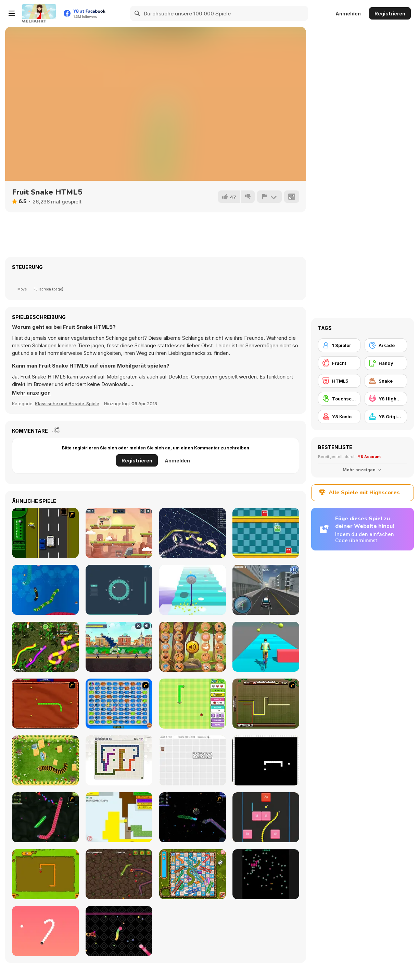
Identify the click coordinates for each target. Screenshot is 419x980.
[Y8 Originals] (386, 417)
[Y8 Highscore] (386, 399)
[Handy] (386, 363)
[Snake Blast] (119, 931)
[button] (31, 393)
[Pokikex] (45, 760)
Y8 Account (369, 457)
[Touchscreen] (339, 399)
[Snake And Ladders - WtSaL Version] (119, 704)
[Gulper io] (193, 533)
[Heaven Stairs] (193, 590)
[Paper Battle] (119, 817)
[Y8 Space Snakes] (193, 817)
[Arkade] (386, 345)
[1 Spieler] (339, 345)
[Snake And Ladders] (193, 874)
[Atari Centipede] (266, 874)
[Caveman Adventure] (119, 533)
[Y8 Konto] (339, 417)
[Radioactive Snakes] (45, 704)
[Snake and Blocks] (266, 817)
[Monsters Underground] (119, 647)
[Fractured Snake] (266, 760)
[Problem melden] (269, 197)
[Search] (138, 13)
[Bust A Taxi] (45, 533)
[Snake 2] (45, 931)
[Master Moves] (119, 760)
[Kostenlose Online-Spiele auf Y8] (39, 13)
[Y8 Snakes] (45, 817)
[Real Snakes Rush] (45, 647)
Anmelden (348, 14)
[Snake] (45, 874)
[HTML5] (339, 381)
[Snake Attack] (119, 874)
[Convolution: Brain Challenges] (193, 760)
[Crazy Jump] (266, 533)
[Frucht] (339, 363)
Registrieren (390, 14)
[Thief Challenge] (119, 590)
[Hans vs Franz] (266, 704)
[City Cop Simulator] (266, 590)
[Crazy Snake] (45, 590)
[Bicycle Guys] (266, 647)
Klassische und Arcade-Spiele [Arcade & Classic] (67, 404)
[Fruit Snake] (193, 704)
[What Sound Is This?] (193, 647)
